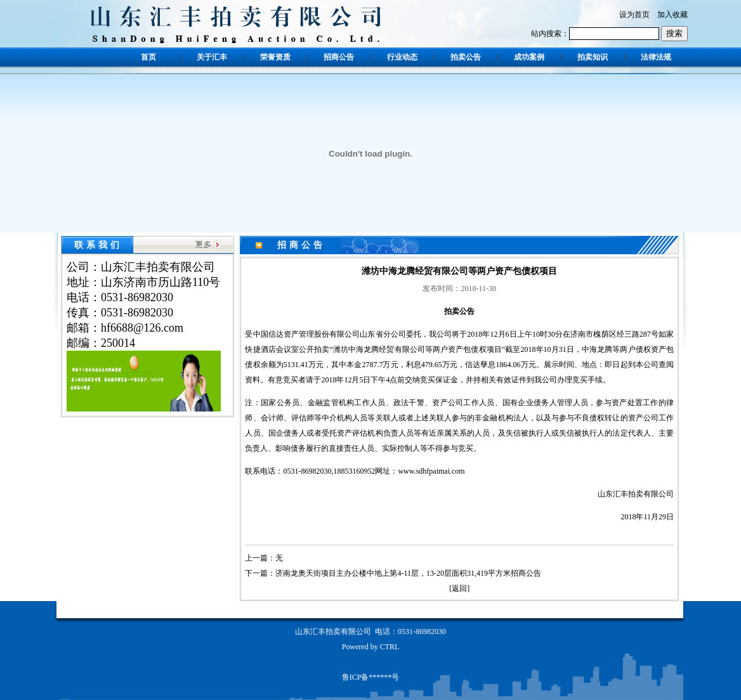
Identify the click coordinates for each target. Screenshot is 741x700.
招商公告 (339, 57)
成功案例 (529, 57)
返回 (459, 588)
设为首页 (634, 15)
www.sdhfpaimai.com (431, 471)
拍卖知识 (593, 57)
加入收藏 (672, 15)
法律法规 (656, 57)
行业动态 (402, 57)
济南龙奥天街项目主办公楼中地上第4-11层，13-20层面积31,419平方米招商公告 (408, 573)
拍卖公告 (466, 57)
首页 (148, 57)
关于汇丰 (212, 57)
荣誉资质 (275, 57)
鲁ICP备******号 (371, 677)
